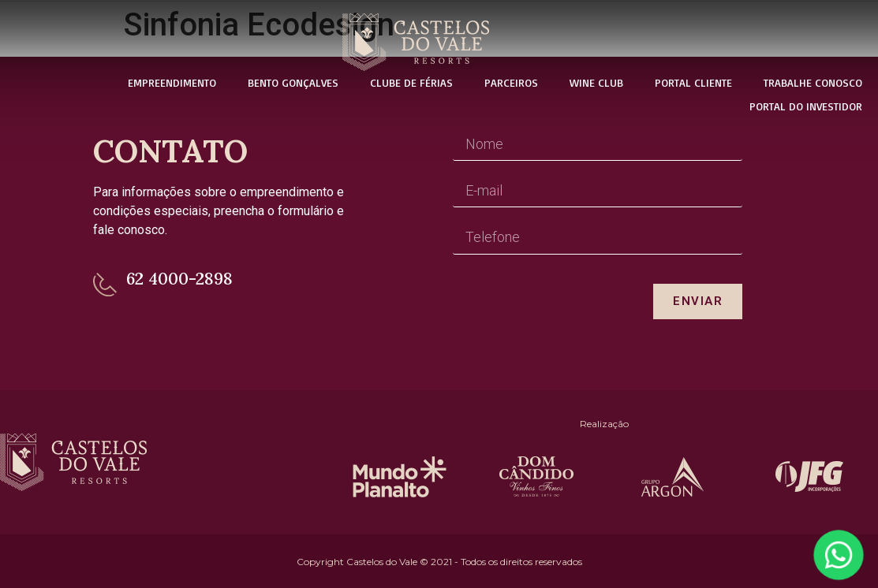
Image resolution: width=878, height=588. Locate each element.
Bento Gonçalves (293, 82)
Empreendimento (172, 82)
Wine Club (596, 82)
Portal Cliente (693, 82)
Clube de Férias (411, 82)
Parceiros (511, 82)
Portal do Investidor (806, 106)
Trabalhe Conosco (813, 82)
